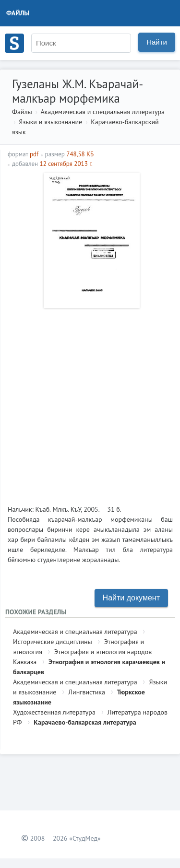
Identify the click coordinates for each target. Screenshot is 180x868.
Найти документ (131, 598)
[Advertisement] (90, 403)
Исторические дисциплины (53, 642)
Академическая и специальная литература (102, 112)
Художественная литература (54, 712)
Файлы (18, 13)
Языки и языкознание (50, 122)
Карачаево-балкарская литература (85, 722)
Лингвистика (87, 692)
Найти (157, 42)
